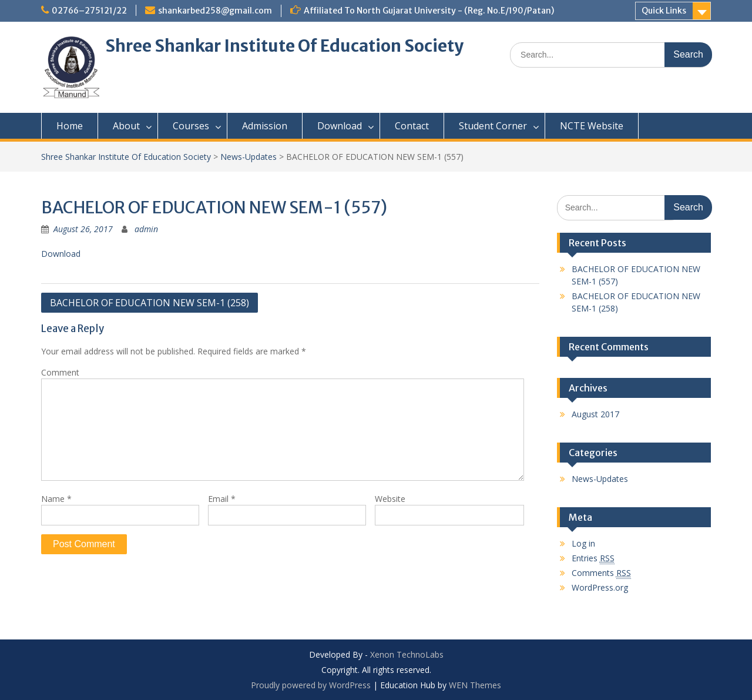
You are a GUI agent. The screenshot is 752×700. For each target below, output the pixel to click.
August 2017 (595, 414)
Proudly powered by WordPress (311, 685)
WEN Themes (475, 685)
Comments (601, 573)
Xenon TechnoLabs (407, 654)
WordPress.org (600, 587)
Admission (265, 126)
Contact (412, 126)
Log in (583, 543)
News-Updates (249, 157)
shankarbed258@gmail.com (215, 11)
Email (222, 499)
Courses (191, 126)
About (126, 126)
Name (56, 499)
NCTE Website (592, 126)
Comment (60, 372)
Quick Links (664, 11)
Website (390, 499)
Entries (593, 558)
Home (70, 126)
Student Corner (493, 126)
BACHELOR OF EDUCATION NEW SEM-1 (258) (150, 303)
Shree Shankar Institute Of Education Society (284, 46)
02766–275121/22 (89, 11)
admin (146, 229)
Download (340, 126)
